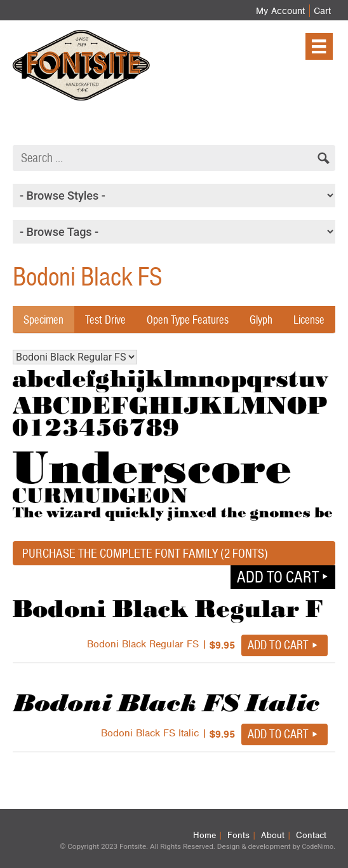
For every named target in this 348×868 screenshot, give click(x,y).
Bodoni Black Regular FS (75, 357)
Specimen (43, 320)
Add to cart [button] (278, 577)
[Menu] (319, 46)
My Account (280, 11)
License (309, 320)
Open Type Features (188, 320)
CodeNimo (317, 847)
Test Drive (105, 320)
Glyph (261, 320)
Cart (322, 11)
